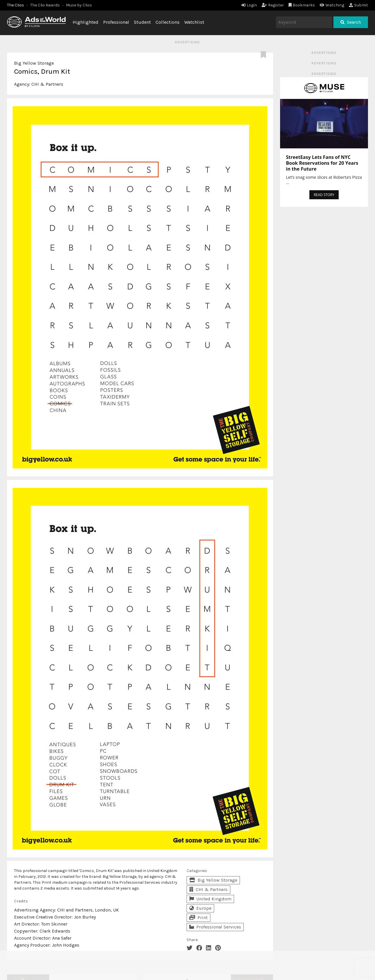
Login (249, 5)
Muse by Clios (79, 5)
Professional (116, 22)
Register (273, 5)
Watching (332, 5)
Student (142, 22)
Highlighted (86, 22)
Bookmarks (302, 5)
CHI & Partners (47, 84)
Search (351, 22)
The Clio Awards (45, 5)
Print (198, 918)
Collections (168, 22)
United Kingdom (210, 899)
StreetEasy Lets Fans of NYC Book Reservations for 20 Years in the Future (322, 163)
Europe (200, 908)
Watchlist (194, 22)
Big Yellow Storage (34, 63)
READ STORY (324, 195)
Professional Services (215, 927)
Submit (358, 5)
